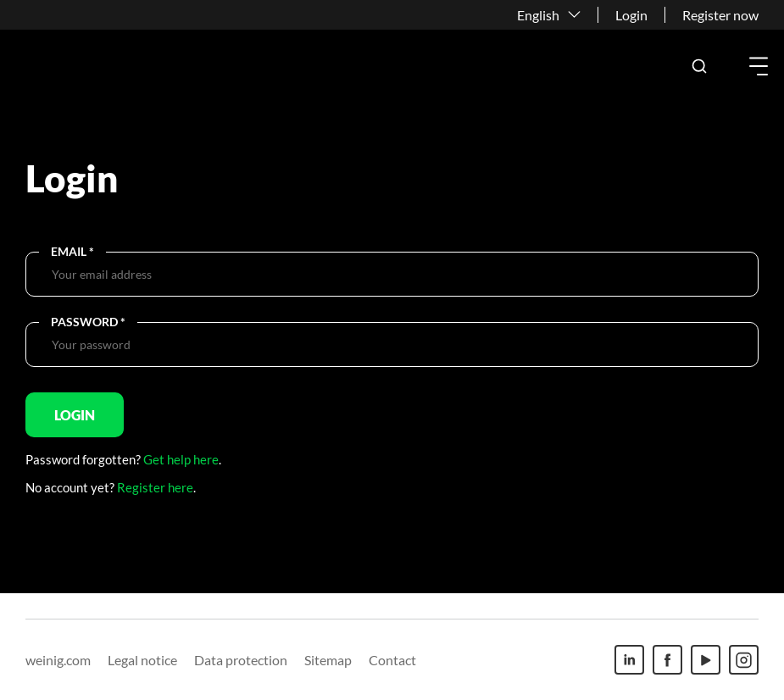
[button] (699, 66)
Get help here (181, 459)
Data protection (241, 660)
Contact (392, 660)
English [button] (538, 15)
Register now (720, 15)
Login (631, 15)
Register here (155, 487)
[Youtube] (706, 660)
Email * (72, 251)
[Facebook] (667, 660)
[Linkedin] (629, 660)
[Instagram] (744, 660)
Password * (88, 322)
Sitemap (328, 660)
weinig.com (58, 660)
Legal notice (142, 660)
